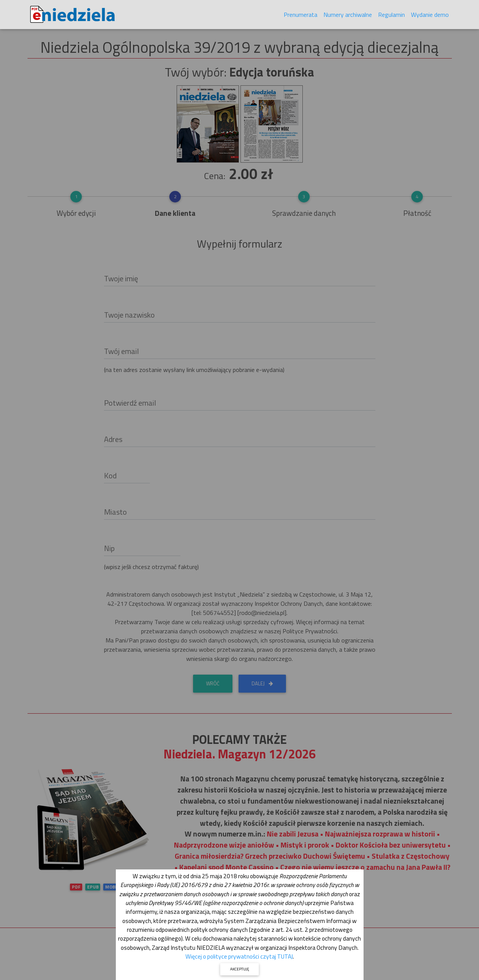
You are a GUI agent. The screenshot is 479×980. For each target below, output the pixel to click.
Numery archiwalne (348, 16)
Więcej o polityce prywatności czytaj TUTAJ (239, 956)
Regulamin (391, 16)
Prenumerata (300, 16)
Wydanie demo (430, 16)
